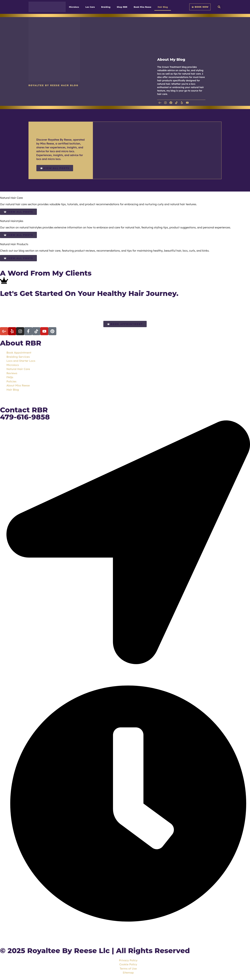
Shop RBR (122, 7)
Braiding (106, 7)
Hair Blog (163, 7)
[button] (219, 7)
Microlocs (74, 7)
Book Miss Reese (143, 7)
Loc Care (90, 7)
